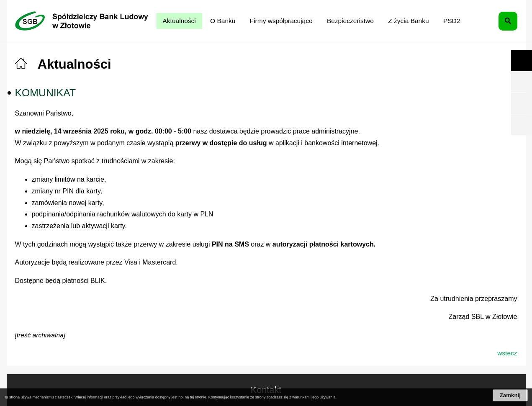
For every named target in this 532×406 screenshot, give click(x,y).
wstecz (507, 353)
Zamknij (510, 395)
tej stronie (198, 397)
